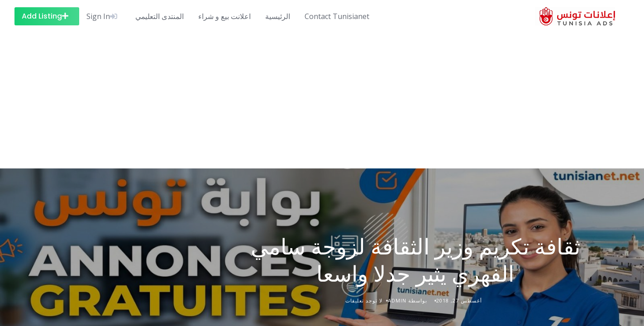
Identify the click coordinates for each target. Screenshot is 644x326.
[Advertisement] (322, 101)
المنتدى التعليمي (160, 16)
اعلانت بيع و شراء (224, 16)
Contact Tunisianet (337, 16)
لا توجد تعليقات (364, 300)
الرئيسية (278, 16)
